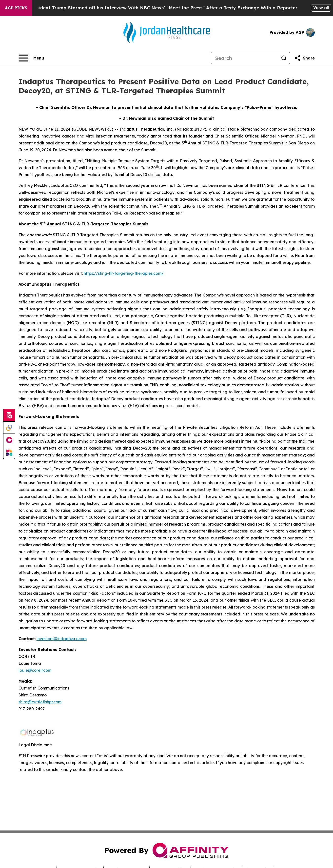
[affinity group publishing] (9, 440)
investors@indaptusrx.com (62, 639)
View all (321, 8)
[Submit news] (9, 415)
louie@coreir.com (35, 670)
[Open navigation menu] (31, 58)
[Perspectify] (9, 428)
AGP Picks (16, 8)
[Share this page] (304, 58)
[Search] (245, 58)
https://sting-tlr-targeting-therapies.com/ (124, 273)
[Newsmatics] (9, 453)
